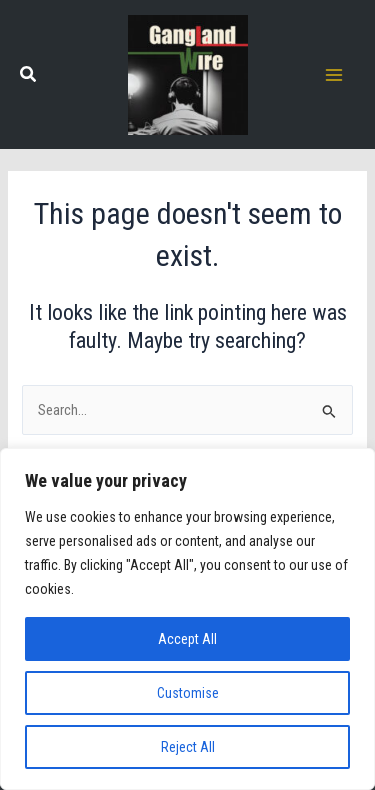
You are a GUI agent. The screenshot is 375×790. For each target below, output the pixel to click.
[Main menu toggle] (334, 75)
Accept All (187, 639)
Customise (188, 693)
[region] (187, 619)
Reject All (188, 747)
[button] (29, 76)
